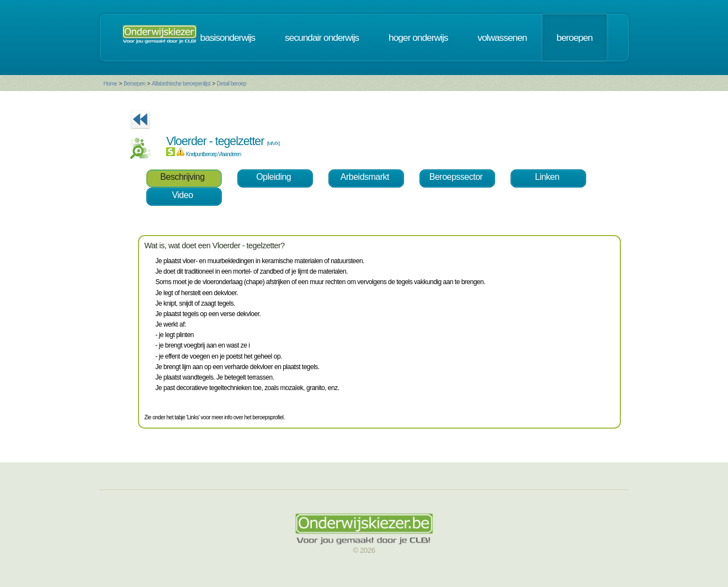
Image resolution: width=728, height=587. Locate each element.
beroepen (574, 38)
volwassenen (502, 38)
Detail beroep (232, 84)
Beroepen (134, 84)
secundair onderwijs (322, 38)
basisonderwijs (228, 38)
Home (111, 84)
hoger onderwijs (418, 38)
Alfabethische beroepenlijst (181, 84)
